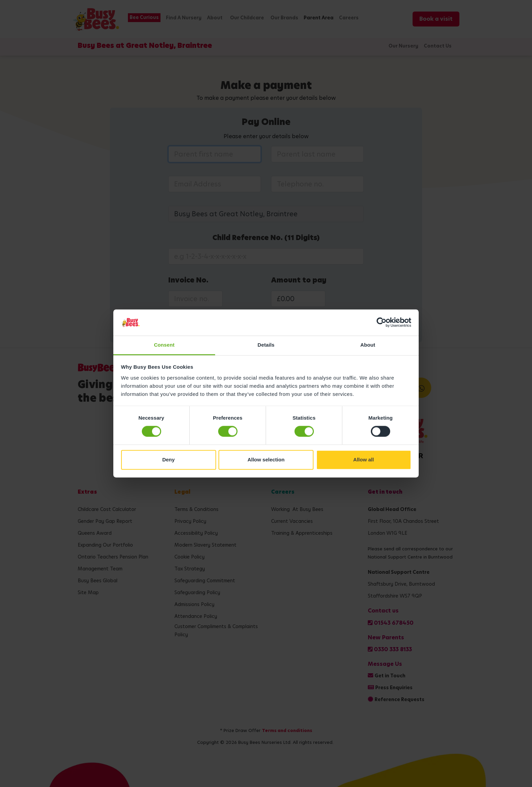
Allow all (364, 460)
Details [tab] (266, 345)
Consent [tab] (164, 345)
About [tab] (368, 345)
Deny (168, 460)
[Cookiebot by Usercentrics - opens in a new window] (382, 323)
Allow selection (266, 460)
